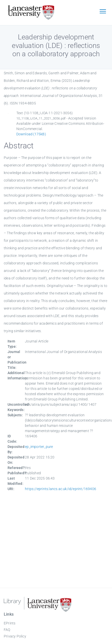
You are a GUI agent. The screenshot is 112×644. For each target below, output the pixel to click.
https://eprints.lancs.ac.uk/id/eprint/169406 (61, 489)
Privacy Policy (15, 636)
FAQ (7, 630)
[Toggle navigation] (103, 12)
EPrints (10, 623)
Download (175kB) (31, 134)
